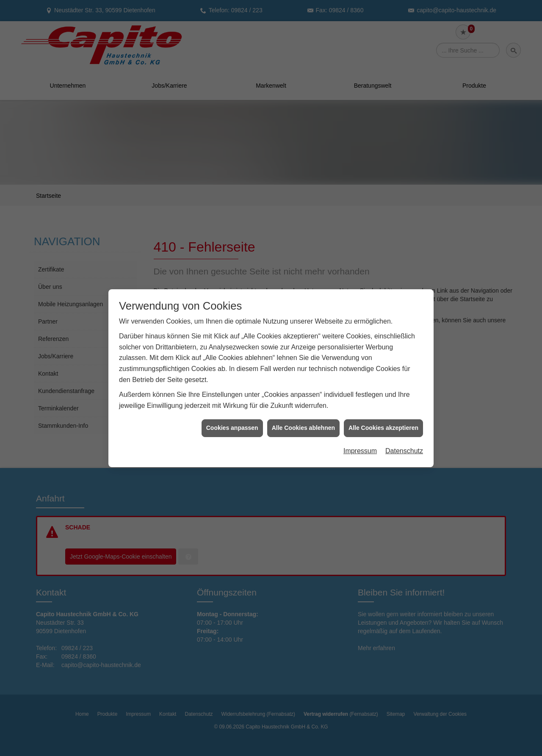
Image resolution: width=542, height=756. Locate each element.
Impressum (360, 422)
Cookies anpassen (232, 399)
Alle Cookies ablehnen (303, 399)
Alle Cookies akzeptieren (383, 399)
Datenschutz (404, 422)
